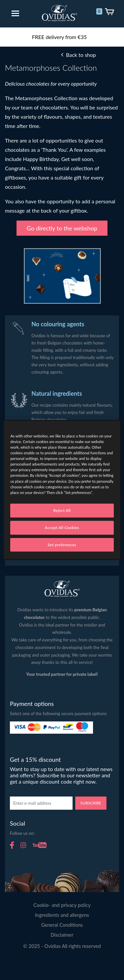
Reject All (62, 510)
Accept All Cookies (62, 528)
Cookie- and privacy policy (62, 905)
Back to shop (81, 55)
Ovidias (60, 13)
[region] (62, 490)
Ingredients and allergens (62, 915)
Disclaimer (62, 935)
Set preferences (62, 545)
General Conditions (62, 925)
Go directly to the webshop (62, 228)
